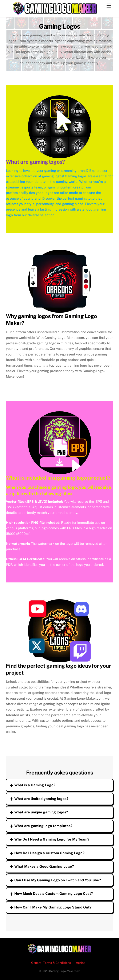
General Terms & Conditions (51, 963)
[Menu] (109, 6)
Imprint (80, 963)
